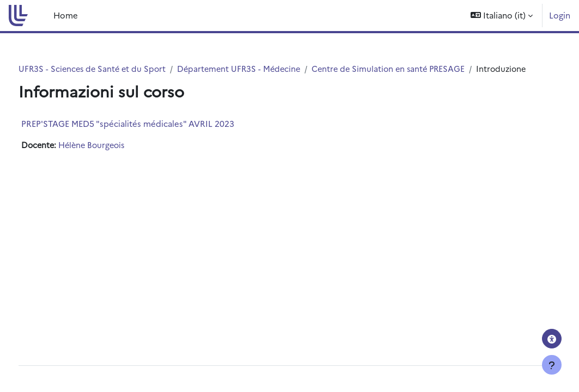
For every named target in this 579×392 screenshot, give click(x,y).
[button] (502, 16)
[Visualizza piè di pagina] (552, 365)
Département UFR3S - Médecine (265, 69)
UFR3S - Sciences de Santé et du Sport (114, 69)
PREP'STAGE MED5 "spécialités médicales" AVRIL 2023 (148, 136)
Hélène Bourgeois (115, 158)
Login (560, 15)
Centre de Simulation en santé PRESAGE (419, 69)
